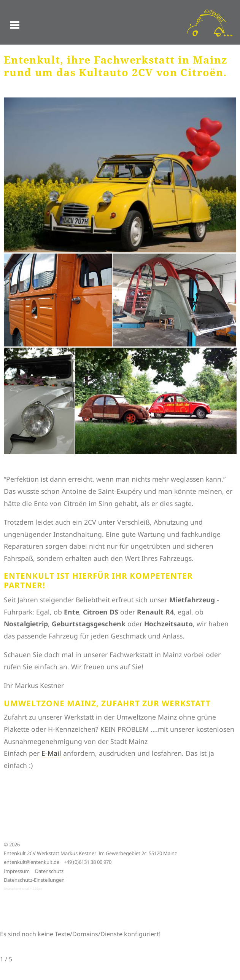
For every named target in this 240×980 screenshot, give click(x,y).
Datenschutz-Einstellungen (34, 880)
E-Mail (51, 753)
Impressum (17, 871)
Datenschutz (49, 871)
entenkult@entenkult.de (32, 862)
